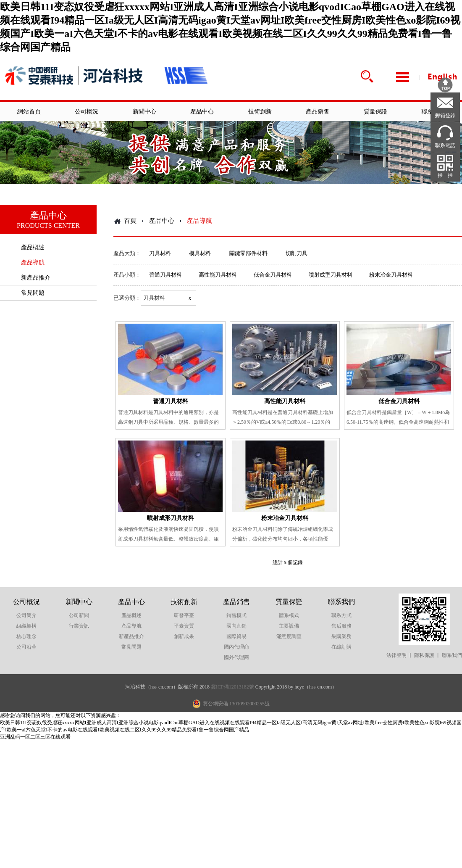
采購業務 (341, 636)
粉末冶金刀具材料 (391, 275)
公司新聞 (79, 615)
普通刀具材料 (165, 275)
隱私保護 (424, 655)
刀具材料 (160, 253)
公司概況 (87, 112)
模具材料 (200, 253)
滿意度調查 (289, 636)
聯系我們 (341, 602)
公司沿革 (26, 647)
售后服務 (341, 626)
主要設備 (289, 626)
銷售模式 (236, 615)
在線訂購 (341, 647)
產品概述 (33, 247)
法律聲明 (396, 655)
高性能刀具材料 (218, 275)
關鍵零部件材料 (248, 253)
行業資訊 (79, 626)
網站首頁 (29, 112)
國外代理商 (236, 657)
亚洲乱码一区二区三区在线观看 (35, 737)
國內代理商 (236, 647)
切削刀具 (297, 253)
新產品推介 (36, 278)
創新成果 (184, 636)
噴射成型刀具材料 (331, 275)
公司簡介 (26, 615)
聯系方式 (341, 615)
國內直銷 (236, 626)
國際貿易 (236, 636)
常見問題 (33, 293)
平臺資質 (184, 626)
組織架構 (26, 626)
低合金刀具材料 (273, 275)
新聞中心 (144, 112)
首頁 (130, 221)
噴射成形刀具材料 (171, 518)
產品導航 (33, 263)
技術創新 (260, 112)
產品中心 (202, 112)
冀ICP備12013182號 (232, 687)
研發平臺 (184, 615)
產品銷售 (318, 112)
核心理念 (26, 636)
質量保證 (375, 112)
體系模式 (289, 615)
